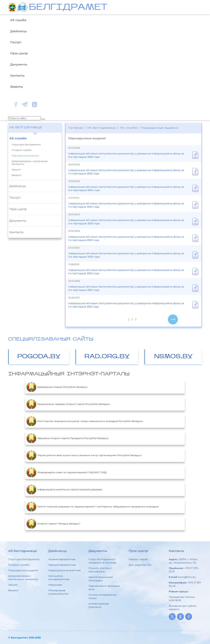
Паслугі (16, 42)
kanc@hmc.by (187, 577)
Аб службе (18, 20)
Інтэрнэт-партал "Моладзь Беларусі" (53, 524)
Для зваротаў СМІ (140, 565)
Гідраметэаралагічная (62, 565)
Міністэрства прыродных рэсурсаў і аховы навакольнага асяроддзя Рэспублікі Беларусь (85, 421)
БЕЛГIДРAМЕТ (68, 8)
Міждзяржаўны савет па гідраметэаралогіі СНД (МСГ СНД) (66, 472)
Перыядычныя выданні (26, 156)
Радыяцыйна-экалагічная (65, 570)
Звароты (17, 87)
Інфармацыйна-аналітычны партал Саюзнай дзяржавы (64, 489)
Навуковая (55, 585)
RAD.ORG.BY (107, 357)
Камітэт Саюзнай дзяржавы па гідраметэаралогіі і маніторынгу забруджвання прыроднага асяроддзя (92, 506)
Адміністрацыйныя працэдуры (101, 579)
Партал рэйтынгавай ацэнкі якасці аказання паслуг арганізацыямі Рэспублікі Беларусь (84, 455)
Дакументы (19, 64)
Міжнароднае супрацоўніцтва (58, 592)
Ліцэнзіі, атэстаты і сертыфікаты (100, 570)
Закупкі (16, 170)
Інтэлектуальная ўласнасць (99, 605)
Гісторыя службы (22, 150)
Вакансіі (17, 175)
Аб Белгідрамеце (26, 128)
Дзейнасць (18, 31)
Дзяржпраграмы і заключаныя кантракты (30, 163)
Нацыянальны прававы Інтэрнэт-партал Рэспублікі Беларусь (68, 404)
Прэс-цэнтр (19, 53)
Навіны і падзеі (138, 559)
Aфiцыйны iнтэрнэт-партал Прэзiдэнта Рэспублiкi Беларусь (68, 438)
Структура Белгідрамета (26, 145)
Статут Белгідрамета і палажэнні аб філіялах (102, 561)
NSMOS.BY (173, 357)
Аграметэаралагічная (62, 559)
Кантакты (17, 75)
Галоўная (76, 128)
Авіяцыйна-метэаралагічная (59, 578)
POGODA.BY (39, 357)
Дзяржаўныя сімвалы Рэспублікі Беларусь (57, 387)
